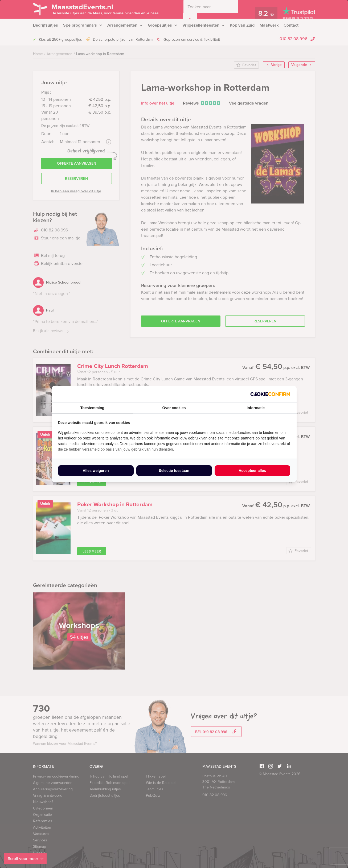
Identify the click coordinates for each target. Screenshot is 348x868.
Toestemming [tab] (92, 408)
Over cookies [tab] (174, 408)
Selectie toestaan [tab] (174, 471)
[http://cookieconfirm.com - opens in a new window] (270, 394)
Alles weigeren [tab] (96, 471)
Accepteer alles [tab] (252, 471)
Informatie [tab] (256, 408)
